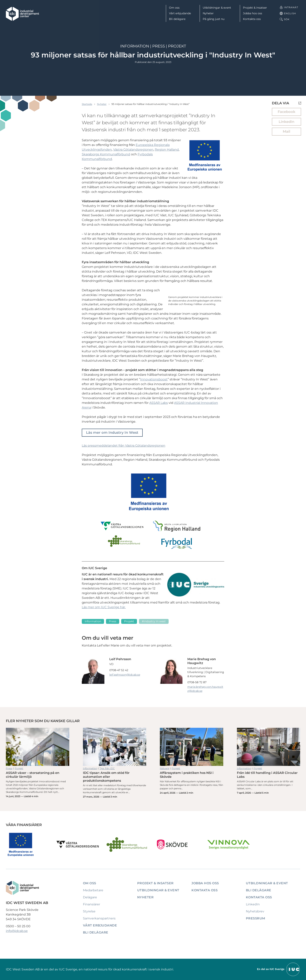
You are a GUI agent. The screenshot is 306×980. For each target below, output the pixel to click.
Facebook (286, 112)
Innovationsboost (154, 379)
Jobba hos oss (253, 13)
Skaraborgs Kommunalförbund (106, 154)
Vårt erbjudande (180, 13)
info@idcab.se (17, 931)
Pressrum (256, 918)
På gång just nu (214, 19)
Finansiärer (92, 904)
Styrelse (89, 911)
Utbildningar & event (217, 8)
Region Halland (167, 150)
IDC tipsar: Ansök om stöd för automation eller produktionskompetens (115, 747)
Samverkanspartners (99, 918)
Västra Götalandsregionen (133, 150)
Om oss (174, 8)
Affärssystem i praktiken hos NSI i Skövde (192, 747)
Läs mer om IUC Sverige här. (104, 607)
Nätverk (165, 768)
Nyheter (208, 13)
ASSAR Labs (159, 403)
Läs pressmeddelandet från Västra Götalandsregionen (124, 446)
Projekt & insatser (255, 8)
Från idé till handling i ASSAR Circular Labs (269, 747)
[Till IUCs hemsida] (279, 969)
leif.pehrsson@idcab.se (125, 675)
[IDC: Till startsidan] (22, 14)
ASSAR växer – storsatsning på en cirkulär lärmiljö (38, 747)
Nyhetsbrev (255, 911)
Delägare (90, 897)
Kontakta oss (252, 19)
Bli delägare (177, 19)
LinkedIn (286, 122)
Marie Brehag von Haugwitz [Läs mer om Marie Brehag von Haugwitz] (202, 661)
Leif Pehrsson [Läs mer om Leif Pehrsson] (120, 659)
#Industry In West (154, 621)
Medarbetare (93, 890)
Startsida (87, 104)
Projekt (177, 46)
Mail (286, 131)
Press (159, 46)
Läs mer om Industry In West (112, 433)
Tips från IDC (107, 768)
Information (135, 46)
